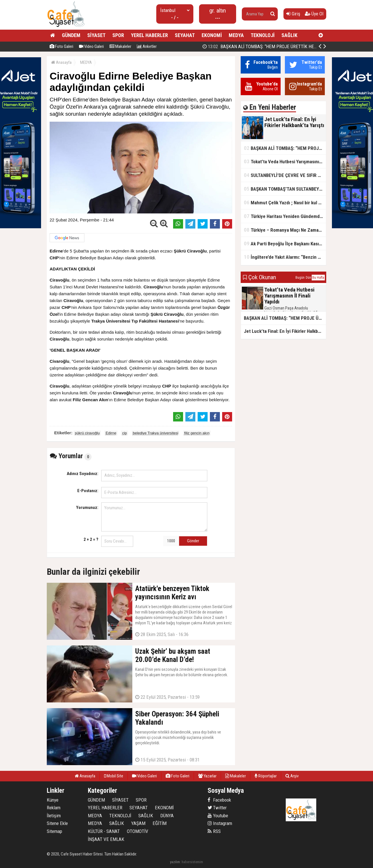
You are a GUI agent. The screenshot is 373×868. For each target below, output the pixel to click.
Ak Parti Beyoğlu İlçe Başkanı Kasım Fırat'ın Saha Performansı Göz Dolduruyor (285, 244)
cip (124, 433)
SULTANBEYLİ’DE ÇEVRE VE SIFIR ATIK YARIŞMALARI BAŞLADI (285, 175)
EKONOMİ (212, 35)
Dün (308, 278)
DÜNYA (167, 816)
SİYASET (96, 35)
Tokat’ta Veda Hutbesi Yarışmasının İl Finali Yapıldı (285, 161)
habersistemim (192, 862)
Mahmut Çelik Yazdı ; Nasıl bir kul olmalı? (285, 202)
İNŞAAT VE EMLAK (106, 839)
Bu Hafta (318, 278)
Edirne (111, 433)
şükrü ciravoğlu (87, 433)
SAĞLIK (289, 35)
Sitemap (54, 831)
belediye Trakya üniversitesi (156, 433)
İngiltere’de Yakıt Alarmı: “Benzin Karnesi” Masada (285, 257)
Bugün (300, 278)
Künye (53, 800)
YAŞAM (138, 823)
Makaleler (120, 46)
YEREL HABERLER (149, 35)
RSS (214, 831)
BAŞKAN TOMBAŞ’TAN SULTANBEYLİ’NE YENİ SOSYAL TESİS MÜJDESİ (285, 189)
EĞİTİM (160, 823)
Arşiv (292, 776)
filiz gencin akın (197, 433)
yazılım (175, 862)
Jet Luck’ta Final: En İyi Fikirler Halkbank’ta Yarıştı (285, 331)
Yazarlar (207, 776)
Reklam (54, 808)
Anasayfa (61, 62)
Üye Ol (314, 14)
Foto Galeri (61, 46)
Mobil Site (114, 776)
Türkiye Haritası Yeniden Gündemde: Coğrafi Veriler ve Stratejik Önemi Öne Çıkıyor (285, 216)
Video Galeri (91, 46)
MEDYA (236, 35)
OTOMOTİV (138, 831)
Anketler (147, 46)
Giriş (293, 14)
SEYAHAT (185, 35)
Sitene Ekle (57, 823)
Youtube (218, 816)
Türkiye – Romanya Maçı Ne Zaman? (284, 230)
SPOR (118, 35)
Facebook (219, 800)
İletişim (54, 816)
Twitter (217, 808)
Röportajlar (266, 776)
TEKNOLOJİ (263, 35)
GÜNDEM (71, 35)
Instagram (220, 823)
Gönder (193, 541)
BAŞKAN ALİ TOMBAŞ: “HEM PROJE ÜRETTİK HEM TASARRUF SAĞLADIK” (283, 46)
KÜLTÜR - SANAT (104, 831)
